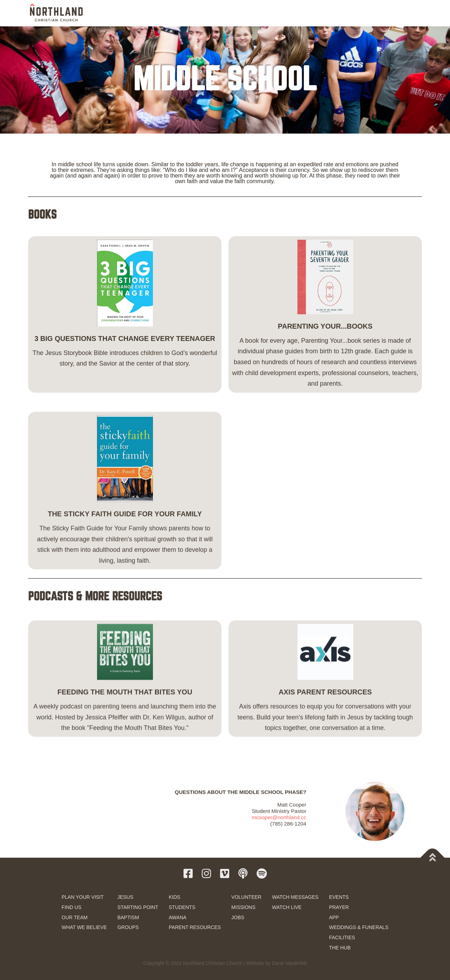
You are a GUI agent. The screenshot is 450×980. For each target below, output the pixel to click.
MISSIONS (243, 907)
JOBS (238, 917)
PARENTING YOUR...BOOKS (325, 339)
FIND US (71, 907)
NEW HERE (185, 13)
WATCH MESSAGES (295, 897)
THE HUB (340, 948)
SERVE (301, 13)
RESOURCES (359, 13)
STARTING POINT (138, 907)
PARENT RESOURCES (195, 927)
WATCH (327, 13)
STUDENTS (182, 907)
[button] (412, 13)
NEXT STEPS (221, 13)
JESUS (125, 897)
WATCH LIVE (287, 907)
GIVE (390, 13)
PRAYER (339, 907)
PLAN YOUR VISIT (83, 897)
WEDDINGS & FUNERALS (359, 927)
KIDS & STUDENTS (263, 13)
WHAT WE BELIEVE (84, 927)
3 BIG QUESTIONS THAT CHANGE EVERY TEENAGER (125, 351)
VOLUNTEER (246, 897)
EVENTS (339, 897)
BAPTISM (128, 917)
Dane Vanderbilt (289, 963)
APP (334, 917)
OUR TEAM (75, 917)
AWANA (178, 917)
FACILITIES (342, 937)
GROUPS (128, 927)
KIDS (175, 897)
